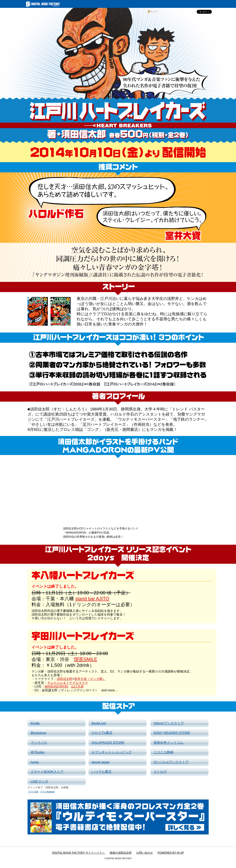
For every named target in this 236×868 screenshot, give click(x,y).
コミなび (160, 772)
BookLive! (99, 723)
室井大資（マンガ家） (90, 679)
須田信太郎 (65, 679)
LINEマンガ (39, 782)
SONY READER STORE (172, 733)
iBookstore (38, 733)
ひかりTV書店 (102, 733)
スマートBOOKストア (47, 772)
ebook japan (101, 762)
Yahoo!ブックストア (169, 723)
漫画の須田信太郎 (121, 853)
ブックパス (39, 743)
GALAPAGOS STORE (108, 743)
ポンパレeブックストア (171, 762)
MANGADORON (56, 687)
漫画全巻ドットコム (168, 743)
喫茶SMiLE (86, 659)
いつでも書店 (101, 772)
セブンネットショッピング (112, 752)
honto (35, 762)
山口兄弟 (77, 687)
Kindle (35, 723)
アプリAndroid (47, 792)
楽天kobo (37, 752)
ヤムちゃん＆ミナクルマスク (68, 683)
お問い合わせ (145, 853)
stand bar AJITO (92, 599)
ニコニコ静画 (163, 752)
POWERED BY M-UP (171, 853)
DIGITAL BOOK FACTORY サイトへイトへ (78, 853)
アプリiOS (33, 792)
